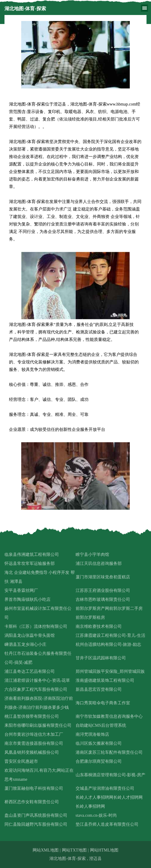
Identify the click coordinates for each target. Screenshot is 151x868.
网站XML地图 (46, 850)
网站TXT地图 (74, 850)
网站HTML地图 (104, 850)
